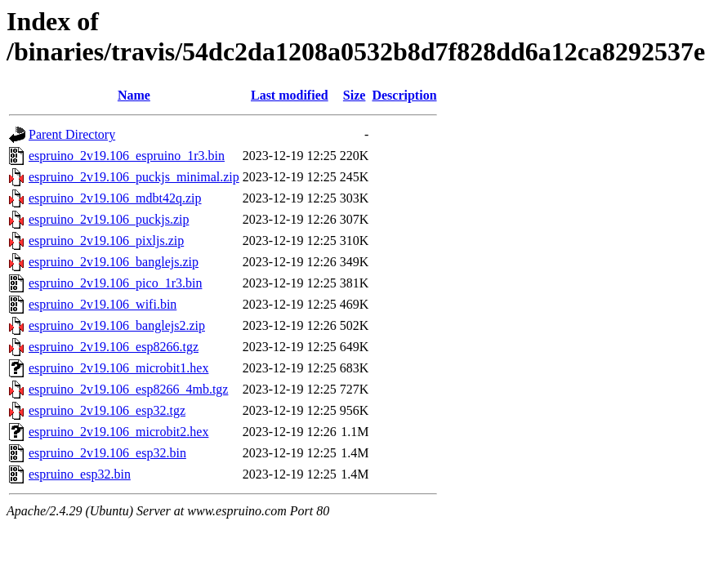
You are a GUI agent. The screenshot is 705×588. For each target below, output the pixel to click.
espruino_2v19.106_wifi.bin (103, 304)
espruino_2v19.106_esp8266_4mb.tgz (128, 389)
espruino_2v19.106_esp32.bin (107, 453)
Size (355, 95)
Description (404, 95)
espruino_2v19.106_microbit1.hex (118, 368)
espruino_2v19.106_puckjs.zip (109, 219)
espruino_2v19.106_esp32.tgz (107, 410)
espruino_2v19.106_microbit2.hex (118, 432)
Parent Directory (72, 134)
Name (134, 95)
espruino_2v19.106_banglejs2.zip (117, 325)
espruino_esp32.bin (80, 474)
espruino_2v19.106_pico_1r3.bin (115, 283)
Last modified (290, 95)
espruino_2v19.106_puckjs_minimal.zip (134, 177)
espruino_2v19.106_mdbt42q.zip (115, 198)
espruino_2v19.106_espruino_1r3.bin (127, 156)
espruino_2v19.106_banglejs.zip (114, 262)
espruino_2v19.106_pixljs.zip (106, 241)
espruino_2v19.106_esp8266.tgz (114, 347)
